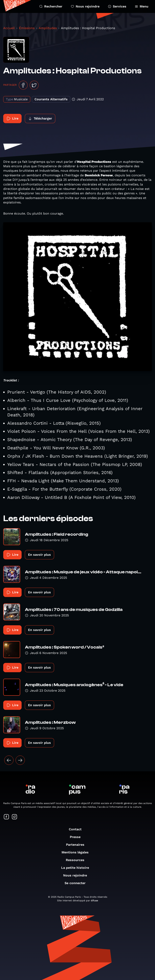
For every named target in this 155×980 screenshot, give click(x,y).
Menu (142, 6)
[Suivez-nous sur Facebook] (6, 817)
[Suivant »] (20, 760)
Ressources (77, 860)
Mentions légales (77, 852)
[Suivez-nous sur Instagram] (15, 817)
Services (117, 6)
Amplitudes (48, 28)
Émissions (27, 28)
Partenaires (77, 845)
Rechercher (51, 6)
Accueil (9, 28)
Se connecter (77, 883)
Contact (77, 829)
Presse (77, 837)
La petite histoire (77, 868)
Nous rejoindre (85, 6)
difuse (94, 901)
